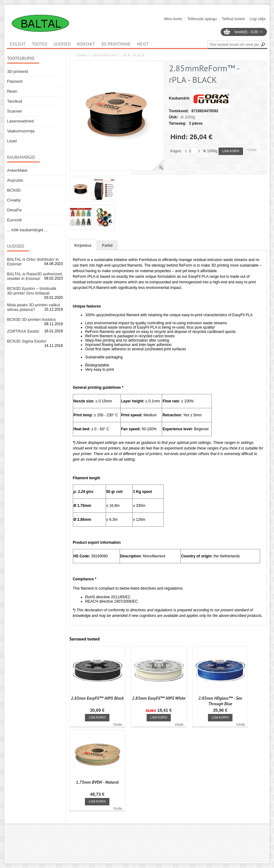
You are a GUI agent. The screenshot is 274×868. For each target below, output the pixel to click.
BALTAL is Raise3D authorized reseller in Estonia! (35, 276)
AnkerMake (17, 170)
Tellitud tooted (233, 19)
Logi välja (258, 19)
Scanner (15, 111)
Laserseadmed (20, 121)
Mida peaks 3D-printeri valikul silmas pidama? (34, 307)
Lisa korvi (231, 151)
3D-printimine (116, 44)
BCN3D (14, 190)
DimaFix (15, 210)
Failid (107, 245)
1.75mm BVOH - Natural (97, 782)
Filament (15, 81)
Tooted (40, 44)
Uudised (62, 44)
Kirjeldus (83, 245)
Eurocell (14, 220)
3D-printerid (18, 71)
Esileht (82, 55)
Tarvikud (15, 101)
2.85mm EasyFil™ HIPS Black (97, 698)
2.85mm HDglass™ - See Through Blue (220, 701)
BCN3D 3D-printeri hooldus (32, 319)
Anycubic (15, 180)
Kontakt (86, 44)
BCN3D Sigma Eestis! (27, 341)
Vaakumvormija (21, 131)
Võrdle (118, 725)
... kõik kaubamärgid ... (27, 230)
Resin (12, 91)
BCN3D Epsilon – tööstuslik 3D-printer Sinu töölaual (32, 291)
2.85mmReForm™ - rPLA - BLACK (118, 55)
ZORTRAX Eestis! (23, 331)
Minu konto (173, 19)
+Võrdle (252, 150)
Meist (143, 44)
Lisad (12, 141)
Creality (14, 200)
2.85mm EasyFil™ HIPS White (159, 698)
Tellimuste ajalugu (202, 19)
